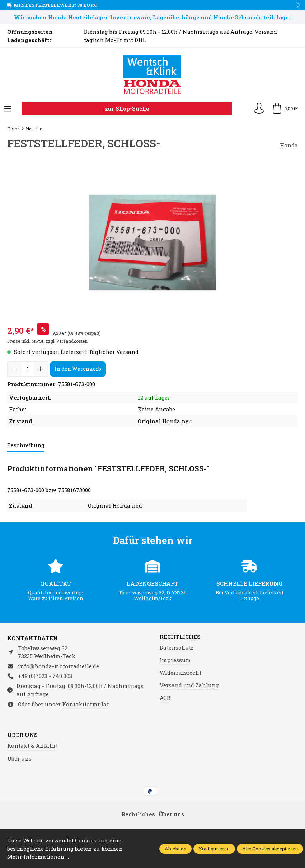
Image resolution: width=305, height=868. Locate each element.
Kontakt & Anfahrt (32, 745)
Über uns (22, 735)
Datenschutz (177, 647)
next (296, 5)
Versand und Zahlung (189, 685)
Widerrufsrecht (180, 673)
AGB (165, 698)
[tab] (26, 446)
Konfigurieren (214, 849)
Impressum (175, 660)
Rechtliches (180, 637)
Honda (289, 145)
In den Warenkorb (78, 369)
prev (11, 5)
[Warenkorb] (285, 108)
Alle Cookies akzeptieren (270, 849)
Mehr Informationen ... (38, 857)
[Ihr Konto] (259, 108)
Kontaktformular (86, 704)
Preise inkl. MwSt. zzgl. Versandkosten (47, 341)
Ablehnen (175, 849)
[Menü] (8, 109)
